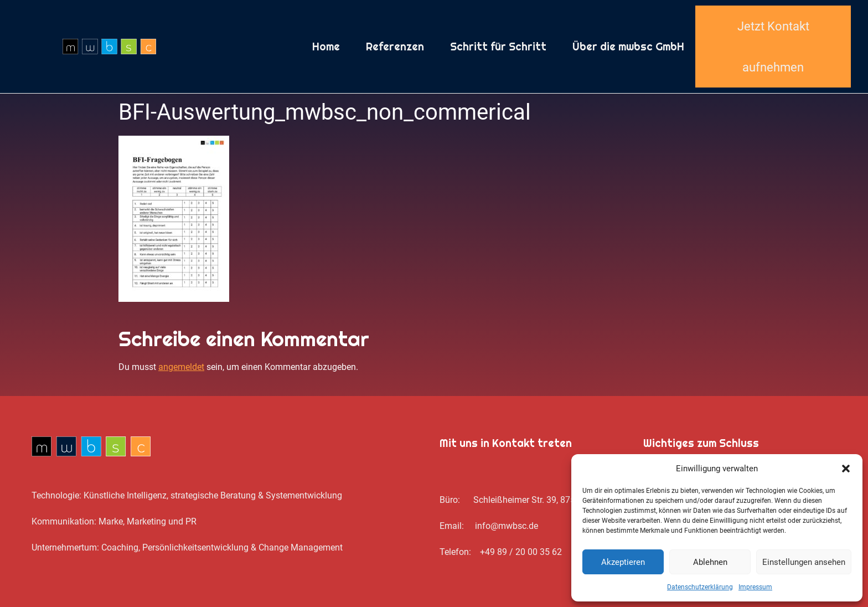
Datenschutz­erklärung (700, 587)
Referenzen (395, 47)
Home (326, 47)
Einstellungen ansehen (804, 562)
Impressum (755, 587)
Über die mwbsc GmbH (628, 47)
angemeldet (181, 367)
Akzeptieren (623, 562)
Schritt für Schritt (498, 47)
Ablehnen (710, 562)
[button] (846, 469)
